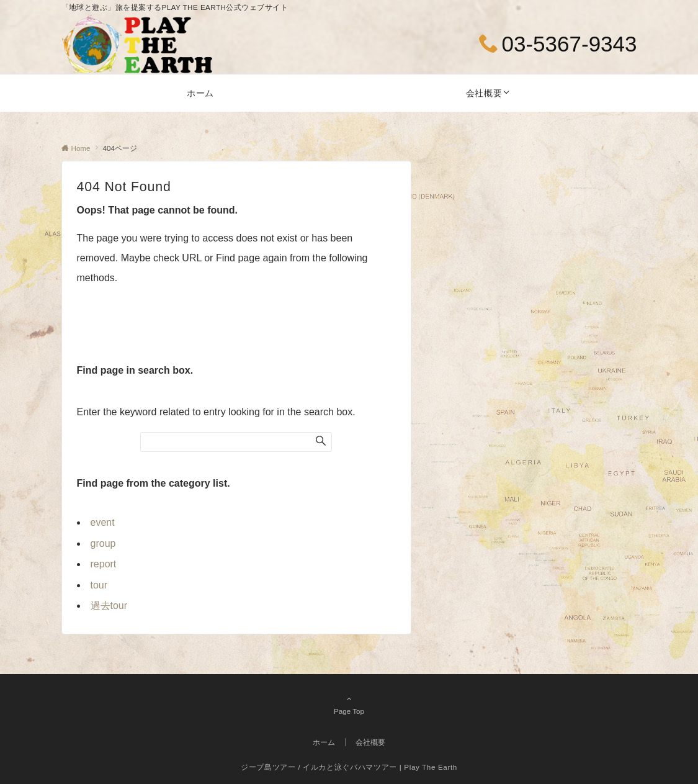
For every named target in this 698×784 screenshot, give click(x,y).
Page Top (349, 705)
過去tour (109, 606)
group (103, 543)
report (104, 564)
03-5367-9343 (570, 44)
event (103, 522)
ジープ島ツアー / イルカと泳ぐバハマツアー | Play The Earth (349, 767)
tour (99, 585)
